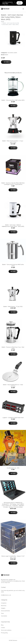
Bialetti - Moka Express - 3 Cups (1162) (13, 307)
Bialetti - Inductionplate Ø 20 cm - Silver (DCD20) (13, 385)
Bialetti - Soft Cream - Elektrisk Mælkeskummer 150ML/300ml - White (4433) (13, 226)
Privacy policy (4, 633)
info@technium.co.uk (6, 595)
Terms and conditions (6, 630)
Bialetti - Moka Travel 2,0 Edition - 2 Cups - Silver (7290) (13, 142)
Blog (2, 625)
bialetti (15, 53)
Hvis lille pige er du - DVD (13, 468)
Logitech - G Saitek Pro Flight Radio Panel (13, 418)
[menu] (23, 9)
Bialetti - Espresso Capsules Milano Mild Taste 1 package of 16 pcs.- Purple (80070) (13, 184)
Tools (2, 613)
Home (2, 22)
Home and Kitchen (5, 611)
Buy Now (6, 62)
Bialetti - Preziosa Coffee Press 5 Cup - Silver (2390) (13, 348)
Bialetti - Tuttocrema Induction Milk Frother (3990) (13, 265)
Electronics (4, 606)
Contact (3, 628)
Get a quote (20, 3)
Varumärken (10, 53)
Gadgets (3, 608)
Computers (4, 603)
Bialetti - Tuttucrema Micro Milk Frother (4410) (13, 100)
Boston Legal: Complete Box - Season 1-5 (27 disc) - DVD (13, 557)
